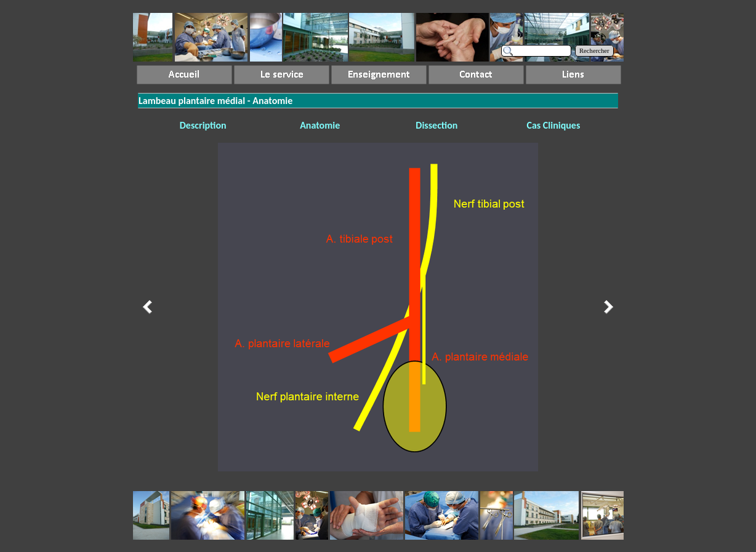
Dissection (436, 125)
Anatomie (320, 125)
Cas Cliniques (553, 125)
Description (203, 125)
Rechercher (594, 51)
